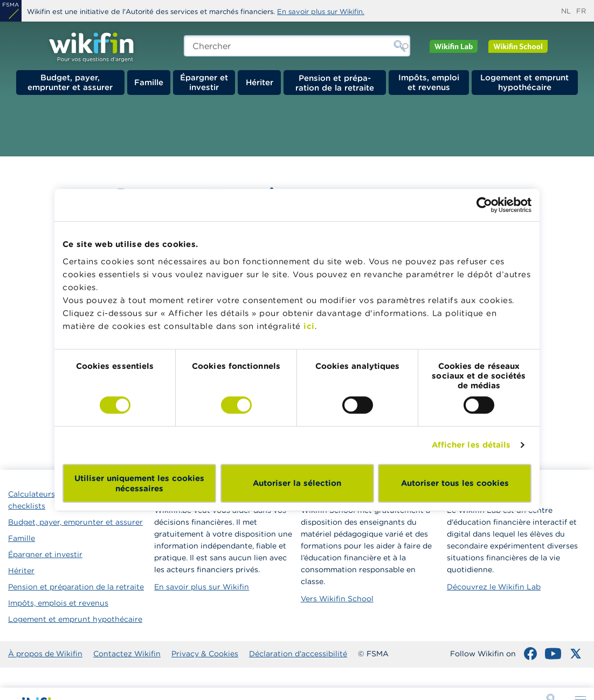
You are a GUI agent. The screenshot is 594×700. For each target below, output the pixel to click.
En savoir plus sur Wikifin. (321, 12)
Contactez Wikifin (127, 654)
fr (581, 11)
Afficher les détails (471, 445)
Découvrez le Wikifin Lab (494, 587)
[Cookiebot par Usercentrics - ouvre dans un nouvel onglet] (484, 205)
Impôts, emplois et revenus (58, 603)
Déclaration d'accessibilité (298, 654)
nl (566, 11)
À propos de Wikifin (45, 654)
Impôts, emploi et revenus (429, 82)
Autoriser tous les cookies (455, 483)
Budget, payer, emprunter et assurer (70, 82)
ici (309, 326)
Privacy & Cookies (205, 654)
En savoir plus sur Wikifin (202, 587)
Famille (149, 82)
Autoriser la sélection (297, 483)
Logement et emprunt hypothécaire (524, 82)
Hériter (260, 82)
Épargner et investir (204, 82)
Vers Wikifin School (337, 599)
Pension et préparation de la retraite (335, 83)
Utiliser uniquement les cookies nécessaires (139, 483)
